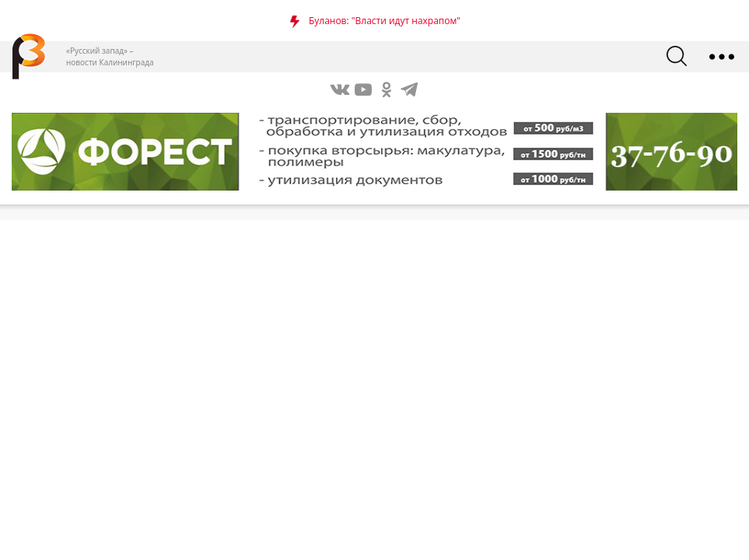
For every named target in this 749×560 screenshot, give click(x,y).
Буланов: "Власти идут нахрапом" (385, 21)
